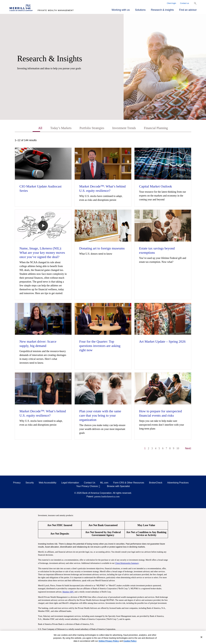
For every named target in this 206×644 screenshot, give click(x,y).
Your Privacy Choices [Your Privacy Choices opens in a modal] (87, 487)
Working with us (121, 10)
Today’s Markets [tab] (58, 128)
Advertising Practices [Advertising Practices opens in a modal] (178, 483)
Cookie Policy (130, 641)
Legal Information (70, 483)
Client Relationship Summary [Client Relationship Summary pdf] (127, 563)
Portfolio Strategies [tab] (91, 128)
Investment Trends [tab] (125, 128)
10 (178, 449)
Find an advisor (188, 10)
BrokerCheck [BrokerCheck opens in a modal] (156, 483)
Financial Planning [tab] (159, 128)
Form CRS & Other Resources (129, 483)
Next (188, 449)
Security (30, 483)
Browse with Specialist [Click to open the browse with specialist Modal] (118, 487)
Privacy (17, 483)
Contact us (185, 3)
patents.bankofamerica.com (107, 497)
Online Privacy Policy (109, 641)
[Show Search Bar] (195, 3)
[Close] (201, 637)
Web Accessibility (48, 483)
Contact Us (90, 483)
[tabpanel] (103, 296)
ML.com (104, 483)
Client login (172, 3)
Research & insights (162, 10)
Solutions (140, 10)
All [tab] (37, 128)
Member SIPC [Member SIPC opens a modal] (68, 592)
